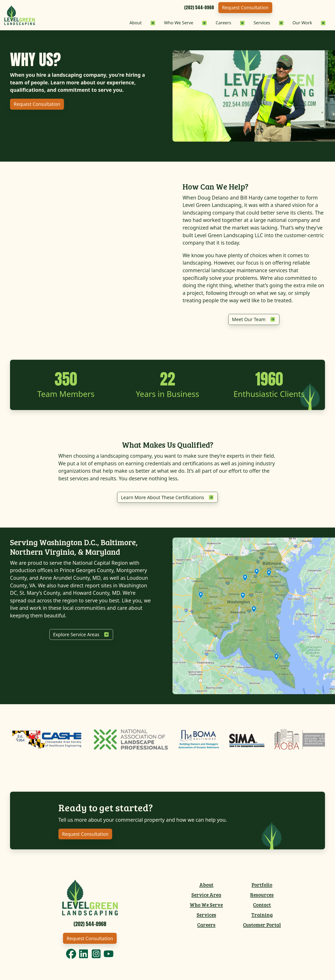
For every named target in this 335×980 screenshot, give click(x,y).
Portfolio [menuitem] (262, 887)
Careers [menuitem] (206, 927)
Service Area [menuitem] (206, 897)
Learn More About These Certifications (163, 499)
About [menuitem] (206, 887)
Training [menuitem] (262, 917)
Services (252, 23)
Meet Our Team (249, 320)
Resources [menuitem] (262, 897)
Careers (209, 23)
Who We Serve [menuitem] (206, 907)
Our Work (298, 23)
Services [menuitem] (206, 917)
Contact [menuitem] (262, 907)
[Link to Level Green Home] (90, 899)
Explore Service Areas (76, 637)
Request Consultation (301, 8)
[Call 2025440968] (250, 8)
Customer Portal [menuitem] (262, 927)
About (109, 23)
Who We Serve (158, 23)
